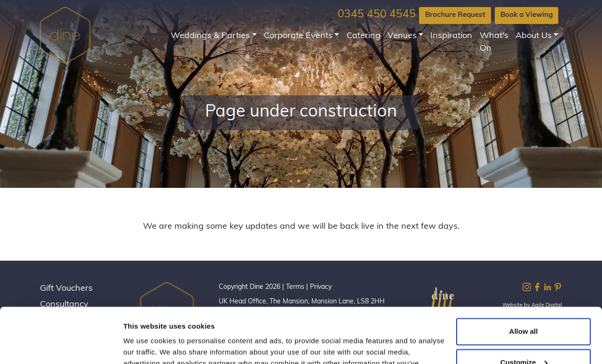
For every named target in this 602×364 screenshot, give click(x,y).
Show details (145, 345)
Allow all (524, 276)
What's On (494, 42)
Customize (524, 307)
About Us (534, 36)
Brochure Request (455, 15)
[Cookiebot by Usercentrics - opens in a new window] (61, 346)
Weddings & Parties (210, 36)
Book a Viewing (527, 15)
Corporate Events (298, 36)
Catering (364, 36)
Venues (402, 36)
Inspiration (451, 36)
